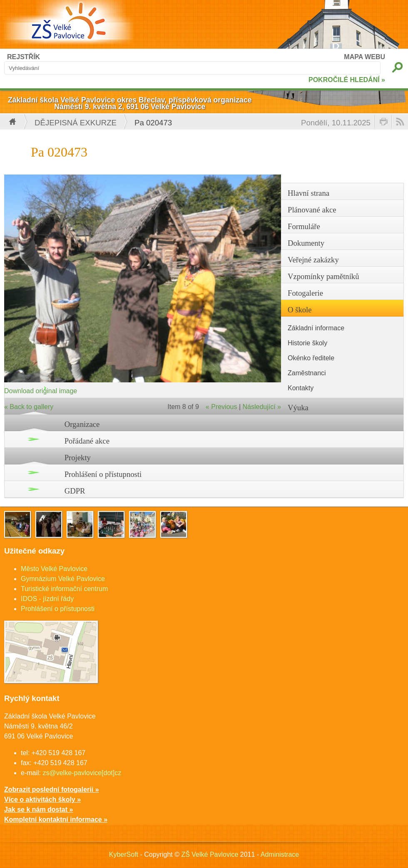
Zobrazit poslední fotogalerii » (52, 789)
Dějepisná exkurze (76, 123)
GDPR (75, 491)
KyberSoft (124, 854)
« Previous (221, 407)
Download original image (41, 391)
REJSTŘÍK (24, 57)
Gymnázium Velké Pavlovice (63, 579)
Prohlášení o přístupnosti (103, 474)
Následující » (262, 407)
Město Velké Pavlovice (54, 569)
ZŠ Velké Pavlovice (210, 854)
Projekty (78, 458)
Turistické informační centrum (64, 589)
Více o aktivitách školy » (42, 799)
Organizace (82, 424)
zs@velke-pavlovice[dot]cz (82, 773)
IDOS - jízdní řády (47, 599)
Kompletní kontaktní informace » (56, 819)
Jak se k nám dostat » (39, 809)
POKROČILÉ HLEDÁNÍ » (347, 80)
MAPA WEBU (364, 57)
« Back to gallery (29, 407)
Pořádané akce (87, 441)
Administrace (280, 854)
